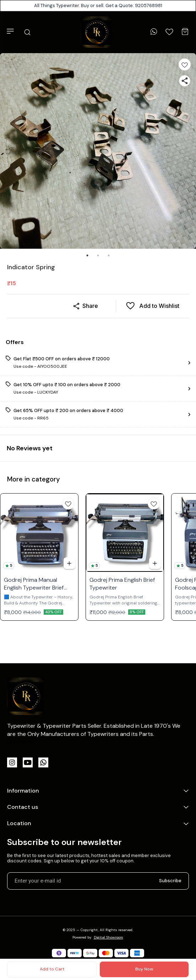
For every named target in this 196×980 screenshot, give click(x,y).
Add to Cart (52, 969)
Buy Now (144, 969)
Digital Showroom (108, 937)
